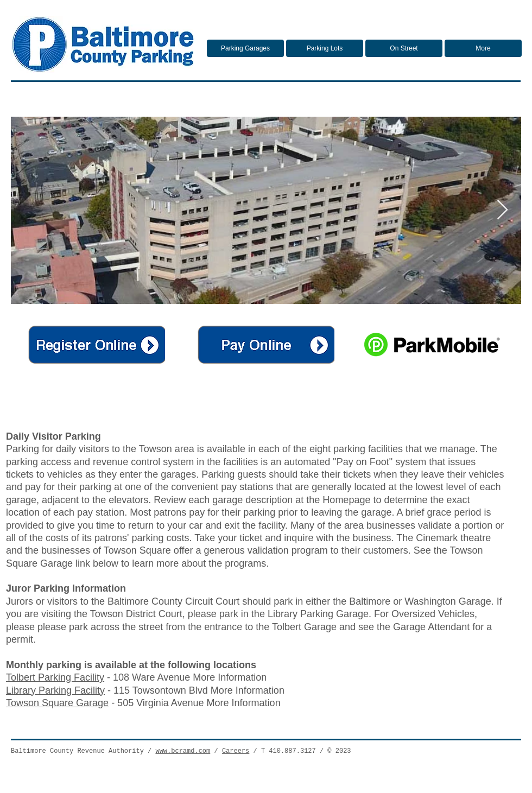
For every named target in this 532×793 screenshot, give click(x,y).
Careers (236, 751)
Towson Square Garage (57, 703)
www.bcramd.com (183, 751)
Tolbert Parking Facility (55, 677)
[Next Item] (502, 210)
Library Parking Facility (55, 690)
